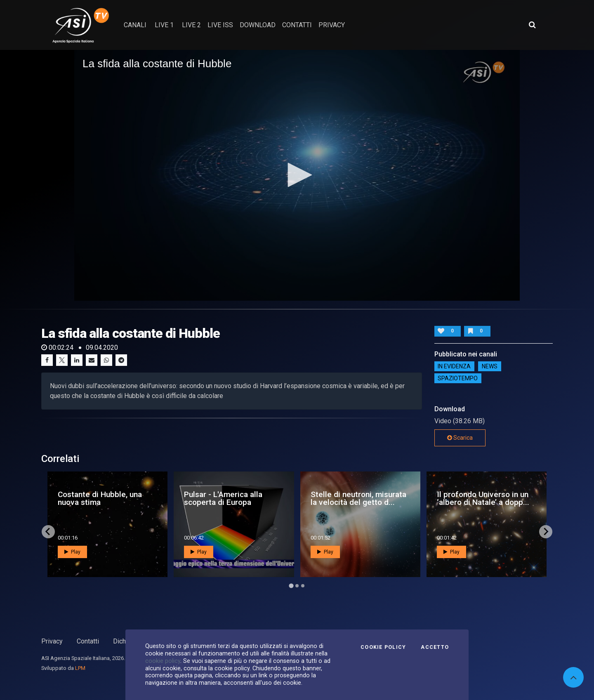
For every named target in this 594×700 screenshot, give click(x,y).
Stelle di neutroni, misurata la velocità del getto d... (358, 498)
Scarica (460, 438)
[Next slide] (546, 532)
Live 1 (164, 25)
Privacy (52, 641)
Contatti (88, 641)
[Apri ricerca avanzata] (532, 25)
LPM (80, 668)
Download (258, 25)
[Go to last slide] (48, 532)
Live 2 (191, 25)
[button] (297, 175)
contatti (297, 25)
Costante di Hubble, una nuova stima (100, 498)
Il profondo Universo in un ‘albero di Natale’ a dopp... (483, 498)
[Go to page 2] (297, 586)
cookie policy (163, 661)
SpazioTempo (458, 378)
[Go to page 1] (291, 586)
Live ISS (220, 25)
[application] (297, 175)
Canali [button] (135, 25)
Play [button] (72, 552)
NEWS (490, 366)
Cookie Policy (383, 647)
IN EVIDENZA (454, 366)
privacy (332, 25)
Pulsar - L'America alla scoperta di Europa (223, 498)
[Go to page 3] (303, 586)
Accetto (435, 647)
